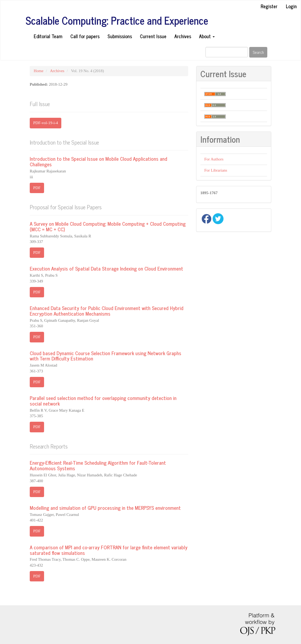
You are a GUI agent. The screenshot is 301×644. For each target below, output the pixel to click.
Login (291, 6)
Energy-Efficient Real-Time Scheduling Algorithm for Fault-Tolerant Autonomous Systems (98, 465)
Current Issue (153, 36)
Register (269, 6)
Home (39, 71)
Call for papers (85, 36)
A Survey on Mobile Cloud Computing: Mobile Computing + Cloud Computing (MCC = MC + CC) (108, 226)
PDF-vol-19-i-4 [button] (46, 123)
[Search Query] (227, 52)
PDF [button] (37, 188)
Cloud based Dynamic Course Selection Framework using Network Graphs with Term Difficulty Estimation (106, 356)
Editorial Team (48, 36)
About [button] (207, 36)
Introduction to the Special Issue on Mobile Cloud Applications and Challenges (98, 161)
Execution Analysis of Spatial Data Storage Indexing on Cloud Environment (106, 268)
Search (258, 52)
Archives (183, 36)
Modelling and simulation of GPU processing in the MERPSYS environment (105, 508)
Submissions (120, 36)
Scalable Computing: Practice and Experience (117, 20)
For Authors (214, 159)
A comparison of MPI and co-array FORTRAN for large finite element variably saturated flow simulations (109, 550)
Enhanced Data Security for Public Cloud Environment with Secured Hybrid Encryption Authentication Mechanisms (107, 311)
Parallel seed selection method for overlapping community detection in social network (103, 401)
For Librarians (216, 170)
